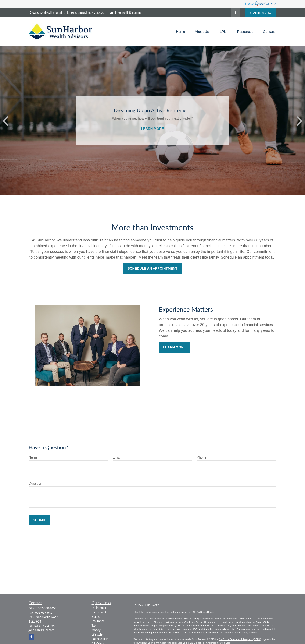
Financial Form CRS (149, 605)
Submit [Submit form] (39, 520)
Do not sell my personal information (212, 643)
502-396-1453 (47, 608)
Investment (99, 612)
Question (35, 483)
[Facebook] (236, 13)
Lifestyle (97, 634)
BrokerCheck (207, 612)
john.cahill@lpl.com (125, 13)
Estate (96, 617)
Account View (261, 13)
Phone (201, 457)
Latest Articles (101, 639)
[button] (181, 32)
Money (96, 630)
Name (33, 457)
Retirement (99, 608)
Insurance (98, 621)
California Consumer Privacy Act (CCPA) (240, 639)
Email (117, 457)
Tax (94, 626)
